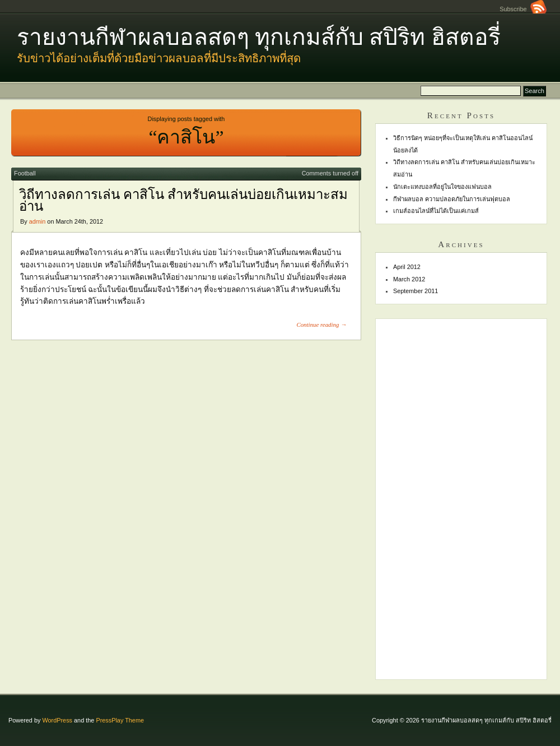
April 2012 (407, 267)
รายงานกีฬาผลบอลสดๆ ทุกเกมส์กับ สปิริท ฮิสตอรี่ (259, 37)
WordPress (57, 720)
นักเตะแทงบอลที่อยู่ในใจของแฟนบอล (442, 187)
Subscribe (523, 9)
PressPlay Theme (120, 720)
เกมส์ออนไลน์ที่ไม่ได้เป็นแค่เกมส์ (436, 211)
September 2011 (416, 291)
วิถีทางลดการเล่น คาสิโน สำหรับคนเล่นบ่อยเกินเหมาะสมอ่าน (183, 201)
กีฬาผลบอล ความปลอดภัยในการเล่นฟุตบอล (452, 199)
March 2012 (409, 279)
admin (38, 221)
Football (25, 173)
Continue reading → (321, 325)
